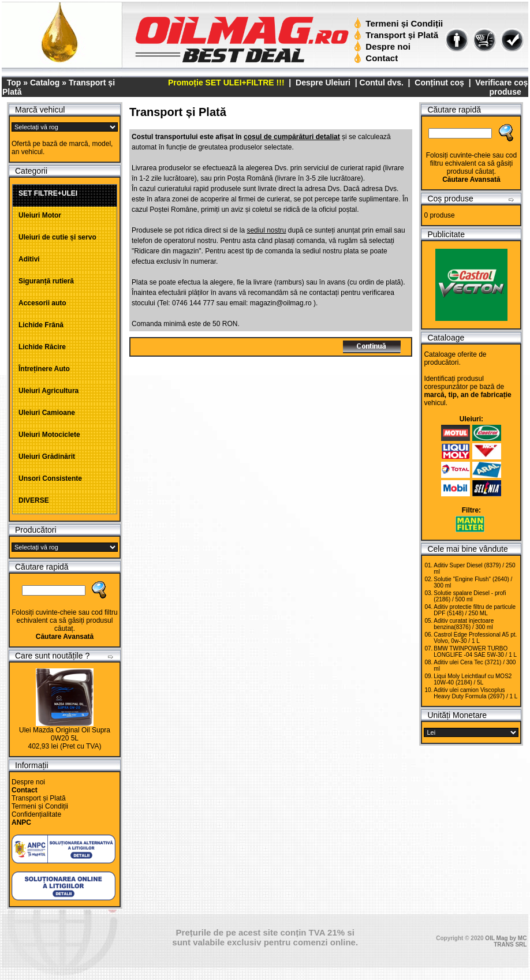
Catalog (45, 83)
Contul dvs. (382, 83)
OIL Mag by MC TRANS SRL (506, 941)
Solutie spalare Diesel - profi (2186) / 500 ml (470, 596)
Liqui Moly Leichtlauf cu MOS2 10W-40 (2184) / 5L (473, 679)
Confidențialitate (36, 814)
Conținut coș (439, 83)
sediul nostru (266, 230)
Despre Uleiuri (322, 83)
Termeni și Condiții (400, 23)
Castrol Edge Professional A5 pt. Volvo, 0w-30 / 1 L (475, 638)
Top (14, 83)
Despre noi (384, 46)
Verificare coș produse (501, 87)
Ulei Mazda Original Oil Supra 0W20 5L (65, 734)
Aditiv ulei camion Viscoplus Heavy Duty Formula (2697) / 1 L (475, 693)
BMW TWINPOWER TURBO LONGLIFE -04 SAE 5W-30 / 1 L (475, 652)
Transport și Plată (397, 35)
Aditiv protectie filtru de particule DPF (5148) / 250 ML (475, 610)
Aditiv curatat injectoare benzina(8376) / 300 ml (464, 624)
